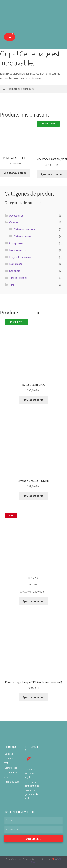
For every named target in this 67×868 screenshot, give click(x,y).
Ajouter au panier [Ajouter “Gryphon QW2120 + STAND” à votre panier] (34, 496)
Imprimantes (17, 250)
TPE (12, 284)
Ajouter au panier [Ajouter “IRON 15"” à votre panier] (34, 601)
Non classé (16, 264)
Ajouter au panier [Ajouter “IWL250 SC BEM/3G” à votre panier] (34, 400)
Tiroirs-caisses (18, 278)
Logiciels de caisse (20, 257)
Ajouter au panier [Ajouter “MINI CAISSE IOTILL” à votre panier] (15, 173)
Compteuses (17, 243)
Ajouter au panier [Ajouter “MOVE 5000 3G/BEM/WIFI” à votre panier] (52, 174)
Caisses (14, 222)
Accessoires (16, 215)
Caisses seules (23, 236)
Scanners (15, 271)
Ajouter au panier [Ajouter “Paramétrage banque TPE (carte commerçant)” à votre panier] (34, 697)
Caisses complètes (25, 229)
